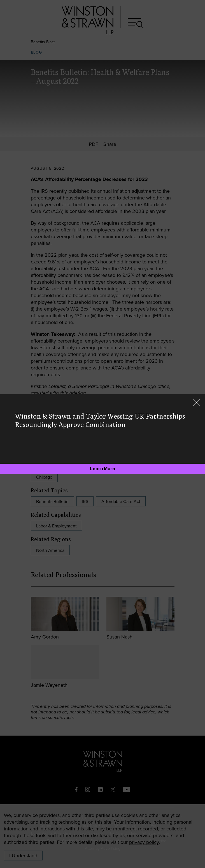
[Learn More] (102, 469)
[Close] (197, 403)
